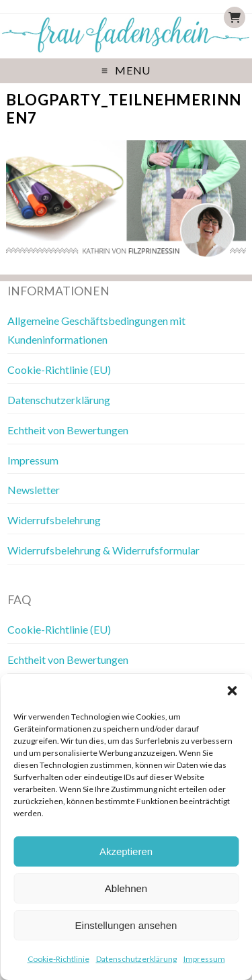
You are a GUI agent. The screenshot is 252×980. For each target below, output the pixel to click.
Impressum (204, 959)
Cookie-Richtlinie (58, 959)
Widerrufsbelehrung (54, 520)
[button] (232, 691)
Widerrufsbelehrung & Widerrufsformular (103, 550)
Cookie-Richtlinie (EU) (59, 370)
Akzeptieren (126, 851)
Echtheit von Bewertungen (68, 430)
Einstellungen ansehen (126, 925)
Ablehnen (126, 888)
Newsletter (34, 490)
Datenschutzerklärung (136, 959)
